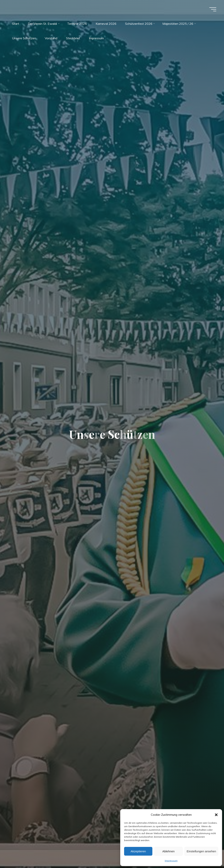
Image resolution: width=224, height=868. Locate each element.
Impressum (171, 861)
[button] (216, 815)
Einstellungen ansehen (201, 851)
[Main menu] (213, 9)
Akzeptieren (138, 851)
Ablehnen (168, 851)
